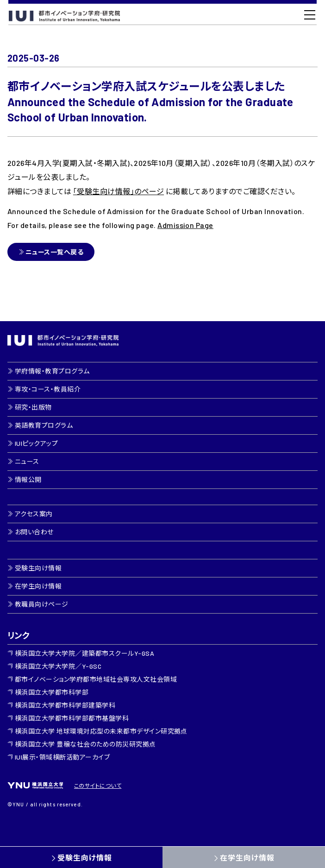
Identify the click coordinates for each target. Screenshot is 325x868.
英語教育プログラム (44, 425)
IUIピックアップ (36, 443)
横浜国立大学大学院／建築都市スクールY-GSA (84, 653)
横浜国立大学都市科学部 (52, 692)
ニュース (27, 461)
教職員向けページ (42, 604)
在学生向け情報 (247, 858)
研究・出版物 (33, 407)
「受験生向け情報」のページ (119, 191)
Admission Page (185, 225)
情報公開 (28, 479)
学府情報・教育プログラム (52, 371)
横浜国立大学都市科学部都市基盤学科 (72, 718)
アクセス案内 (34, 514)
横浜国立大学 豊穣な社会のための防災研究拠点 (85, 744)
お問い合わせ (34, 532)
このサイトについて (98, 786)
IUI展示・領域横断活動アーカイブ (62, 757)
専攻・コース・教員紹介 (48, 389)
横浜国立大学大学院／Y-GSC (58, 666)
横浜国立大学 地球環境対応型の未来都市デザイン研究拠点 (101, 731)
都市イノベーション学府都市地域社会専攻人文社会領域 (96, 679)
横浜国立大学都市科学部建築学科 (65, 705)
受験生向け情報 (85, 858)
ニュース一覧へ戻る (54, 252)
